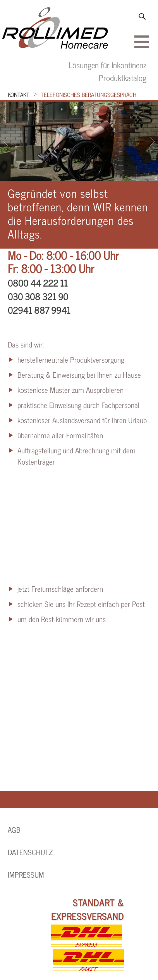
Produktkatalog (123, 77)
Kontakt (19, 94)
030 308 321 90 (38, 296)
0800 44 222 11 (38, 283)
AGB (14, 830)
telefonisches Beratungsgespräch (88, 94)
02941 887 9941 (39, 310)
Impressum (26, 875)
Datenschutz (30, 852)
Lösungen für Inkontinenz (107, 65)
